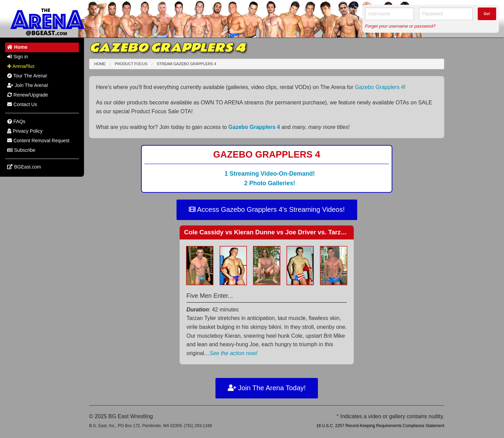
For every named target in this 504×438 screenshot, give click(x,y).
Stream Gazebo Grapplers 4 (186, 64)
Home (100, 64)
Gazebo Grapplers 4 (379, 87)
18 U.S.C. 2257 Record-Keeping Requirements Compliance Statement (380, 426)
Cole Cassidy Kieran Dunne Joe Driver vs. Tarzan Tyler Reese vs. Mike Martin (308, 232)
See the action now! (234, 353)
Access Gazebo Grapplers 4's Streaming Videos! (267, 209)
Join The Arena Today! (267, 388)
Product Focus (131, 64)
